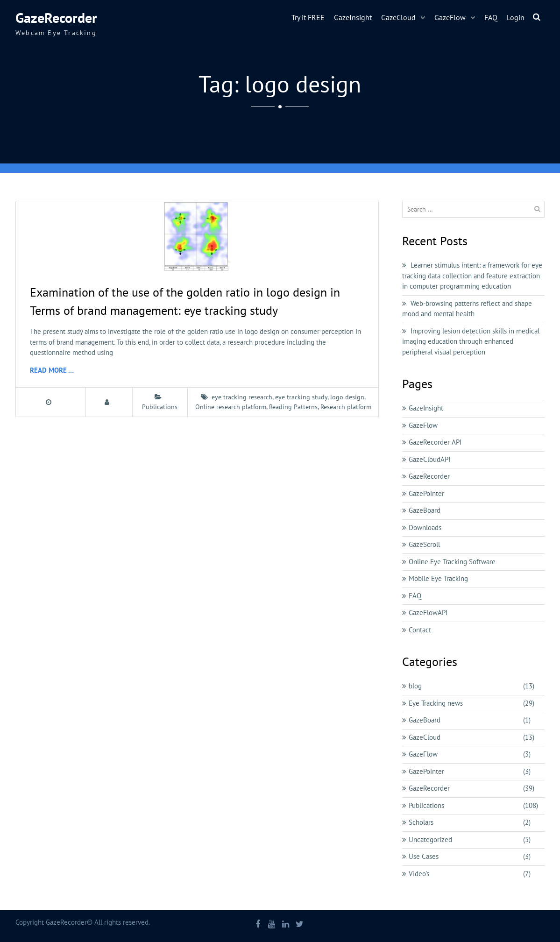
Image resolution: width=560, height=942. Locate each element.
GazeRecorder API (435, 442)
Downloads (425, 528)
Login (516, 17)
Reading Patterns (293, 407)
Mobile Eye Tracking (438, 578)
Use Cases (424, 856)
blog (415, 686)
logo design (347, 397)
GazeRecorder (56, 18)
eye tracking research (242, 397)
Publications (160, 407)
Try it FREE (308, 17)
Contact (420, 630)
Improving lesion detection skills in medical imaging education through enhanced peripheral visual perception (471, 341)
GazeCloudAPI (429, 459)
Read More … (52, 370)
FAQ (491, 17)
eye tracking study (301, 397)
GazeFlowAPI (428, 613)
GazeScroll (424, 544)
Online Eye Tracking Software (452, 562)
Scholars (421, 822)
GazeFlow (450, 17)
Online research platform (231, 407)
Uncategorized (430, 839)
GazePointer (426, 493)
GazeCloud (398, 17)
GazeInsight (353, 17)
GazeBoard (425, 510)
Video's (419, 874)
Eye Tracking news (436, 703)
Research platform (346, 407)
